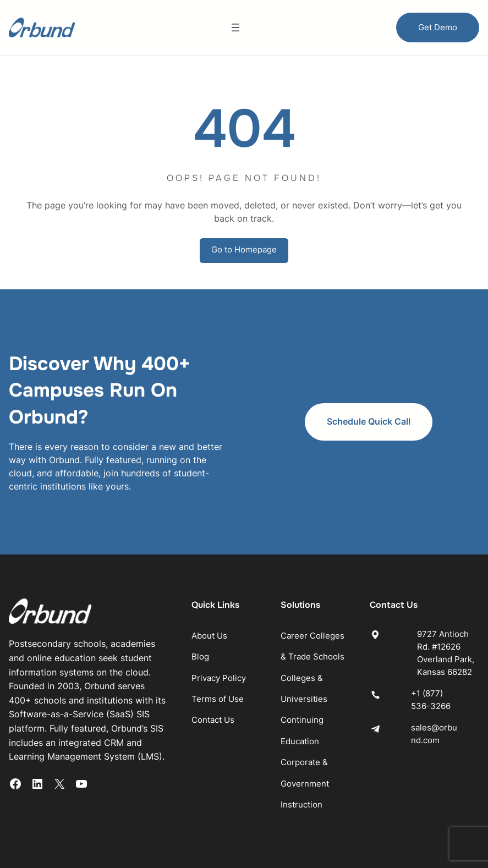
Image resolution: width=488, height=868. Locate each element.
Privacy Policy (246, 638)
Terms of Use (245, 659)
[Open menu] (235, 28)
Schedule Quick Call (421, 402)
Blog (228, 617)
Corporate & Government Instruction (331, 744)
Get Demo (438, 27)
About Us (237, 595)
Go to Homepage (244, 250)
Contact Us (240, 680)
